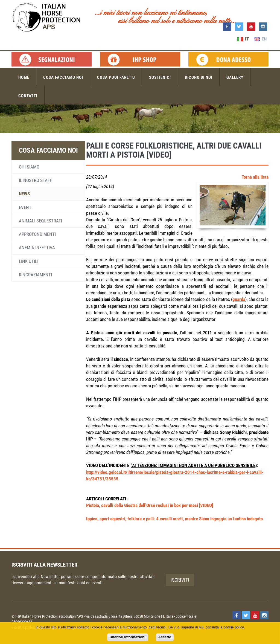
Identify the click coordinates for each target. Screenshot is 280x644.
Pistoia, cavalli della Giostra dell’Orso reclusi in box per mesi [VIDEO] (150, 505)
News (24, 194)
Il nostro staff (35, 180)
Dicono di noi (199, 77)
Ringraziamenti (35, 275)
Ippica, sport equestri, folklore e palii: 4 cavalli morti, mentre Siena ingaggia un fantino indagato (174, 519)
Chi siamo (29, 167)
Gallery (235, 77)
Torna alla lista (255, 177)
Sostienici (160, 77)
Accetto (165, 637)
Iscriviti (180, 580)
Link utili (29, 261)
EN (260, 39)
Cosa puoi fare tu (116, 77)
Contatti (28, 96)
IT (243, 39)
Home (24, 77)
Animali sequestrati (40, 221)
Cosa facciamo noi (63, 77)
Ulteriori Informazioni (128, 637)
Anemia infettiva (37, 248)
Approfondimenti (37, 234)
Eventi (26, 207)
